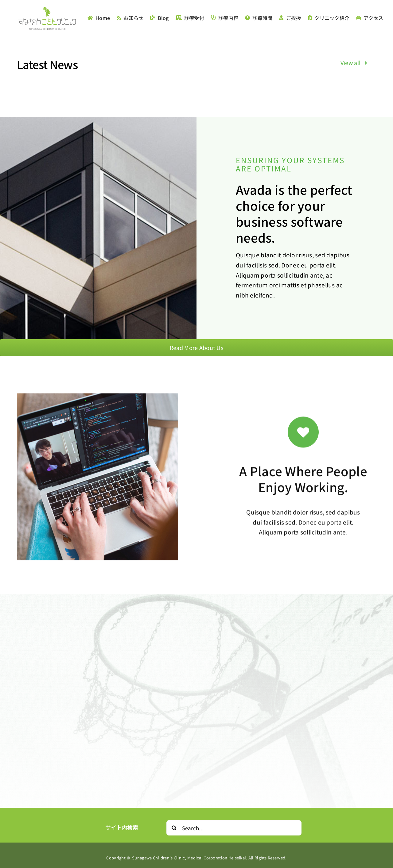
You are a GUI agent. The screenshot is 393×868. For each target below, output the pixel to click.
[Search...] (234, 828)
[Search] (174, 828)
